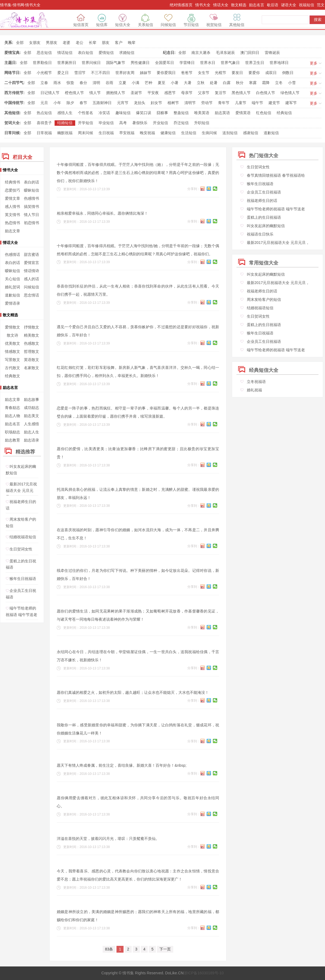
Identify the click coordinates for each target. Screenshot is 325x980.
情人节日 (31, 215)
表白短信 (86, 53)
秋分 (240, 83)
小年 (57, 103)
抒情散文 (31, 327)
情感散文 (12, 352)
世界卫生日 (255, 63)
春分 (83, 83)
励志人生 (31, 432)
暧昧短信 (31, 190)
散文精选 (239, 5)
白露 (227, 83)
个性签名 (86, 113)
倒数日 (288, 73)
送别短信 (230, 133)
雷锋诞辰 (272, 53)
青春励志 (12, 408)
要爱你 (254, 73)
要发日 (237, 73)
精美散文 (31, 335)
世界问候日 (91, 63)
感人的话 (31, 279)
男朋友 (52, 43)
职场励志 (12, 432)
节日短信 (191, 20)
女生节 (204, 73)
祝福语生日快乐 (260, 234)
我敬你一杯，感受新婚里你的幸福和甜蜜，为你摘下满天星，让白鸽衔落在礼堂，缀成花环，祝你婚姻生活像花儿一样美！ (138, 729)
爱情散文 (12, 327)
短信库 (102, 20)
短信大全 (123, 20)
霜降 (266, 83)
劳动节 (207, 103)
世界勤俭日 (42, 63)
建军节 (291, 103)
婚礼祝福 (254, 390)
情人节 (95, 93)
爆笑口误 (144, 113)
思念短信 (44, 53)
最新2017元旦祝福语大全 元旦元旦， (21, 491)
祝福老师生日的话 (262, 201)
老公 (80, 43)
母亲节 (187, 93)
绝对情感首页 (181, 5)
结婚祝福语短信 (23, 537)
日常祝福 (44, 133)
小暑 (175, 83)
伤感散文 (31, 343)
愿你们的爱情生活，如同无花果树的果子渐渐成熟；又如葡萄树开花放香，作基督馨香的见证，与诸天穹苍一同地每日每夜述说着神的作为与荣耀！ (138, 615)
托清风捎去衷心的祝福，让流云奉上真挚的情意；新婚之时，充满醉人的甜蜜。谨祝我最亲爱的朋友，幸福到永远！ (138, 494)
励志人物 (12, 416)
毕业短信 (106, 123)
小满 (135, 83)
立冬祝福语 (256, 382)
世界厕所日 (67, 63)
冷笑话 (104, 113)
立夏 (122, 83)
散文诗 (12, 335)
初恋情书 (31, 223)
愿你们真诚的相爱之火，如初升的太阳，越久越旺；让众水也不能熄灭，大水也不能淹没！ (133, 692)
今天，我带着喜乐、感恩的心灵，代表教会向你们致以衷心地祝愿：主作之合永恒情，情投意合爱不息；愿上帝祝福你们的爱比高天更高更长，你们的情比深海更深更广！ (138, 875)
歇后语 (273, 5)
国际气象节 (116, 63)
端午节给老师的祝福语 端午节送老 (276, 209)
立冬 (279, 83)
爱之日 (63, 73)
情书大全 (203, 5)
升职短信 (202, 123)
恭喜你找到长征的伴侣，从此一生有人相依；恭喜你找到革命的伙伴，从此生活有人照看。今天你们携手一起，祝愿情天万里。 (138, 290)
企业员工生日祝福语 (264, 192)
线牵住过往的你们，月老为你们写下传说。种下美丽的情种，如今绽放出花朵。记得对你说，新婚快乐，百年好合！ (138, 575)
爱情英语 (243, 113)
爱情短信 (106, 53)
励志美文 (31, 416)
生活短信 (189, 133)
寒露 (253, 83)
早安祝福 (127, 133)
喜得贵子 (44, 123)
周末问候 (86, 133)
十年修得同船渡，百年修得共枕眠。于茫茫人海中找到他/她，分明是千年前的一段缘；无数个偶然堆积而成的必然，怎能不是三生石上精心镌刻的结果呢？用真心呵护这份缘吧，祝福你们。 (138, 250)
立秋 (201, 83)
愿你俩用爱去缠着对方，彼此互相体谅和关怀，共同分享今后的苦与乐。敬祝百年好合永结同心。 (138, 802)
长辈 (93, 43)
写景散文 (12, 360)
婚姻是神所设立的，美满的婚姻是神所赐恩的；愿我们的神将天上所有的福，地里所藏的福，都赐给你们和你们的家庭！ (138, 916)
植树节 (173, 103)
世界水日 (208, 63)
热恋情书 (12, 223)
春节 (83, 103)
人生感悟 (31, 424)
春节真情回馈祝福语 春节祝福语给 (276, 175)
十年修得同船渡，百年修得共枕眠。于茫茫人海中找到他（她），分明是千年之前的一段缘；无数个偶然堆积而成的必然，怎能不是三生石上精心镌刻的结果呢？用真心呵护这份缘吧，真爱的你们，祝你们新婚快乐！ (138, 173)
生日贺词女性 (21, 549)
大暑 (188, 83)
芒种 (149, 83)
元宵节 (123, 103)
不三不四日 (100, 73)
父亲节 (204, 93)
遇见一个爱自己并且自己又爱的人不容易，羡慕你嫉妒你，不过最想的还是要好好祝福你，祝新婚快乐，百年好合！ (138, 331)
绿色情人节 (290, 93)
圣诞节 (136, 93)
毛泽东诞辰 (225, 53)
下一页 (165, 949)
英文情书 (12, 215)
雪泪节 (80, 73)
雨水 (57, 83)
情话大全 (221, 5)
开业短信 (160, 123)
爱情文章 (12, 198)
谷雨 (109, 83)
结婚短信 (65, 123)
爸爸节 (187, 73)
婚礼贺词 (12, 287)
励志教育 (12, 440)
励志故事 (31, 399)
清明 (96, 83)
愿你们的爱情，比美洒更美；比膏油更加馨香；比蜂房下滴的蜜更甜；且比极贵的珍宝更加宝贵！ (138, 453)
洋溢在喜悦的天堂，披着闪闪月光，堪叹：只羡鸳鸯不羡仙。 (108, 839)
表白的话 (31, 182)
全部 (20, 43)
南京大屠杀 (201, 53)
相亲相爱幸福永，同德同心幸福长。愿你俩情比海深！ (102, 213)
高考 (123, 123)
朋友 (106, 43)
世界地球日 (279, 63)
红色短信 (264, 113)
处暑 (214, 83)
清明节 (190, 103)
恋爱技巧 (12, 190)
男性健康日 (140, 63)
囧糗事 (162, 113)
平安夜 (153, 93)
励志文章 (12, 231)
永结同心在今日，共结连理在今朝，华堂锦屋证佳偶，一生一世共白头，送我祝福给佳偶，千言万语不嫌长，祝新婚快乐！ (138, 656)
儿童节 (241, 103)
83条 (109, 949)
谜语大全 (289, 5)
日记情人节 (50, 93)
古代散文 (12, 368)
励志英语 (222, 113)
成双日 (271, 73)
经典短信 (284, 113)
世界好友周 (125, 73)
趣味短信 (123, 113)
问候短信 (168, 20)
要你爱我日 (166, 73)
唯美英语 (202, 113)
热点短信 (44, 113)
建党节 (274, 103)
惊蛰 (70, 83)
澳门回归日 (250, 53)
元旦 (44, 103)
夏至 (162, 83)
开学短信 (86, 123)
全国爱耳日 (165, 63)
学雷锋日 (187, 63)
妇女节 (156, 103)
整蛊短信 (181, 113)
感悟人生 (65, 113)
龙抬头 (140, 103)
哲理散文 (31, 352)
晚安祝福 (147, 133)
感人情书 (12, 207)
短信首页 (81, 20)
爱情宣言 (31, 263)
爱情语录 (12, 303)
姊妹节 (146, 73)
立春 (44, 83)
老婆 (67, 43)
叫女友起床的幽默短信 (266, 226)
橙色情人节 (74, 93)
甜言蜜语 (31, 254)
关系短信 (146, 20)
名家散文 (31, 368)
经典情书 (12, 182)
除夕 (70, 103)
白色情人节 (266, 93)
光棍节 (220, 73)
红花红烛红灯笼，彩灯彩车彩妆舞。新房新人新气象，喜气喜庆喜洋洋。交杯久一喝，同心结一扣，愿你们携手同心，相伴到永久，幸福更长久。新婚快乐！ (138, 372)
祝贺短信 (214, 20)
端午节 (257, 103)
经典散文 (12, 376)
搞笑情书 (31, 207)
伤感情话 (12, 254)
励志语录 (31, 440)
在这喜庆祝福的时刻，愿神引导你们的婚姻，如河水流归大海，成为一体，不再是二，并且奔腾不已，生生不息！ (138, 534)
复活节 (220, 93)
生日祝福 (106, 133)
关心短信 (12, 279)
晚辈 (132, 43)
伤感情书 (31, 198)
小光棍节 (44, 73)
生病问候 (209, 133)
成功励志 (31, 408)
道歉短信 (271, 133)
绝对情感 (25, 20)
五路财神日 (102, 103)
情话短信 (65, 53)
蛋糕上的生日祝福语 (264, 217)
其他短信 (237, 20)
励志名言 (257, 5)
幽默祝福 (65, 133)
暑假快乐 (140, 123)
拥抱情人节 (116, 93)
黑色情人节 (241, 93)
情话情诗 (31, 271)
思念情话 (31, 295)
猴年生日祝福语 (23, 579)
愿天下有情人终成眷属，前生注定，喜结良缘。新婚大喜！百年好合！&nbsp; (122, 765)
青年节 (224, 103)
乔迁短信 (181, 123)
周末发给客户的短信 (264, 299)
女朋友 (35, 43)
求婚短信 (127, 53)
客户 (119, 43)
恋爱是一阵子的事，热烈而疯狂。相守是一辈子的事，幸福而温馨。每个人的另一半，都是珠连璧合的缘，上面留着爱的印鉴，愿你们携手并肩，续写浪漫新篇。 (138, 412)
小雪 (292, 83)
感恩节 (170, 93)
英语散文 (31, 360)
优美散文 (12, 343)
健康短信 (168, 133)
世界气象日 (230, 63)
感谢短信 (251, 133)
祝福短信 (307, 5)
